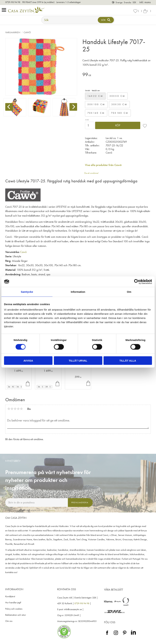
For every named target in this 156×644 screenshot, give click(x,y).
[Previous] (9, 107)
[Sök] (106, 20)
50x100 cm (96, 104)
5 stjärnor (21, 409)
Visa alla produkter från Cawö (103, 165)
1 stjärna (9, 409)
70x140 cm (96, 113)
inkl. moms (145, 2)
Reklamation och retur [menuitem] (16, 615)
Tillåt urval (78, 361)
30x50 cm (117, 96)
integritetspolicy (49, 510)
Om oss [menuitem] (9, 621)
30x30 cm (119, 104)
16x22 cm (95, 96)
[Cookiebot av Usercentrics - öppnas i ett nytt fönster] (137, 282)
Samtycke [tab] (27, 292)
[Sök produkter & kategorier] (70, 20)
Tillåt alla (128, 361)
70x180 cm (120, 113)
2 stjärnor (12, 409)
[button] (5, 10)
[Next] (73, 107)
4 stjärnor (18, 409)
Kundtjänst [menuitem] (10, 596)
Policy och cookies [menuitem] (14, 609)
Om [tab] (129, 292)
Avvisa (28, 361)
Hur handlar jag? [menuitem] (13, 603)
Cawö (23, 252)
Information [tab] (78, 292)
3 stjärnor (15, 409)
